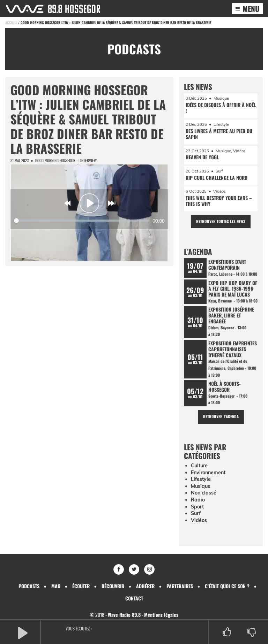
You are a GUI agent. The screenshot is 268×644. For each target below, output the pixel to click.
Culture (199, 466)
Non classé (204, 493)
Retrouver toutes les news (221, 221)
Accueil (11, 22)
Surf (196, 513)
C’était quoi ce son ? (227, 586)
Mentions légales (161, 615)
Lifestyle (201, 479)
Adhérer (145, 586)
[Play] (89, 203)
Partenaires (180, 586)
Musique (201, 486)
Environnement (208, 473)
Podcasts (29, 586)
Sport (197, 507)
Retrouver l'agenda (221, 416)
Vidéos (199, 520)
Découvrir (113, 586)
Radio (198, 500)
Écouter (81, 586)
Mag (56, 586)
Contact (134, 598)
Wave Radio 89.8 (124, 615)
